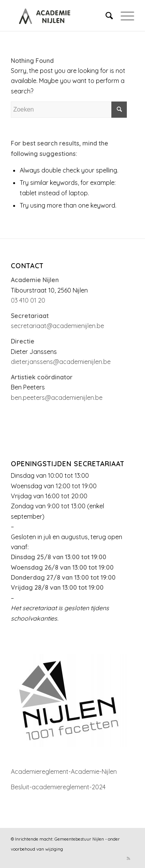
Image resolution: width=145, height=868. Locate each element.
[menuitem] (105, 15)
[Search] (105, 15)
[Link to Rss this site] (128, 858)
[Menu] (124, 15)
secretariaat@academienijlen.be (57, 326)
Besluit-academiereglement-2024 (58, 787)
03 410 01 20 (28, 300)
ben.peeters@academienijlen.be (57, 398)
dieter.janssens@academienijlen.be (61, 362)
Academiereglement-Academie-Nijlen (64, 772)
